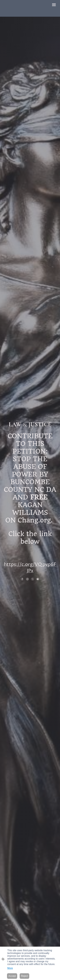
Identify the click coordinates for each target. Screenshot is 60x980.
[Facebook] (22, 579)
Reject (24, 976)
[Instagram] (27, 579)
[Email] (38, 579)
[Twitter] (33, 579)
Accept (12, 976)
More (10, 968)
